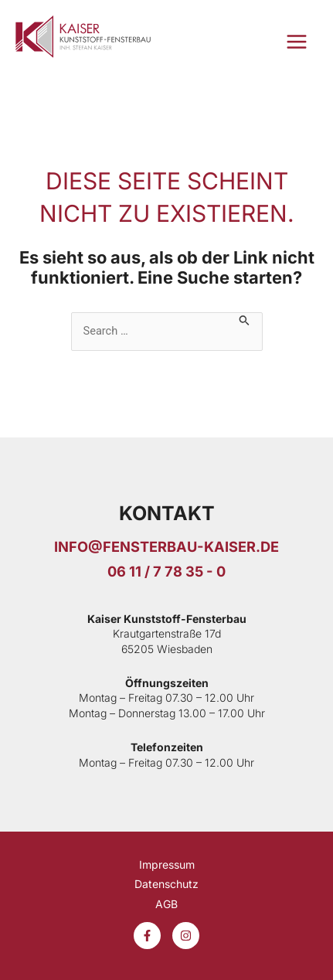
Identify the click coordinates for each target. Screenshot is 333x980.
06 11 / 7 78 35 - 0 (166, 571)
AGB (166, 904)
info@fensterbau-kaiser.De (166, 546)
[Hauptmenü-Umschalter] (297, 42)
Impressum (167, 864)
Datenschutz (166, 884)
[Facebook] (147, 936)
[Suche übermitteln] (245, 319)
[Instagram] (186, 936)
